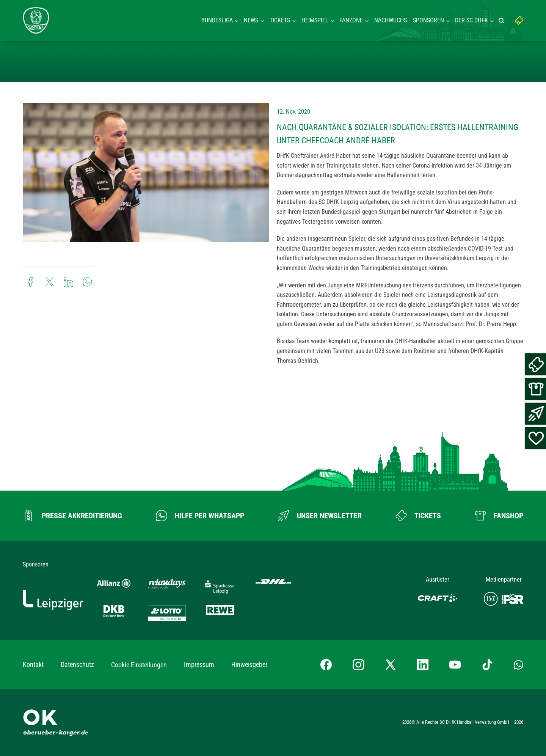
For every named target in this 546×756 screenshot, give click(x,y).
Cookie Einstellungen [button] (139, 665)
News (251, 20)
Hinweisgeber (249, 664)
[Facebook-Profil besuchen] (326, 665)
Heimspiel (315, 20)
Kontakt (33, 664)
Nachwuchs (391, 20)
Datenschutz (77, 664)
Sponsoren (428, 20)
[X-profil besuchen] (391, 665)
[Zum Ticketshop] (418, 516)
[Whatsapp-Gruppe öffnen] (519, 665)
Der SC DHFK (471, 20)
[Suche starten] (502, 20)
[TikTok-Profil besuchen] (487, 665)
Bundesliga (217, 20)
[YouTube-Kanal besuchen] (455, 665)
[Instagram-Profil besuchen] (358, 665)
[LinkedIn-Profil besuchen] (423, 665)
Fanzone (351, 20)
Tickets (280, 20)
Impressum (199, 664)
